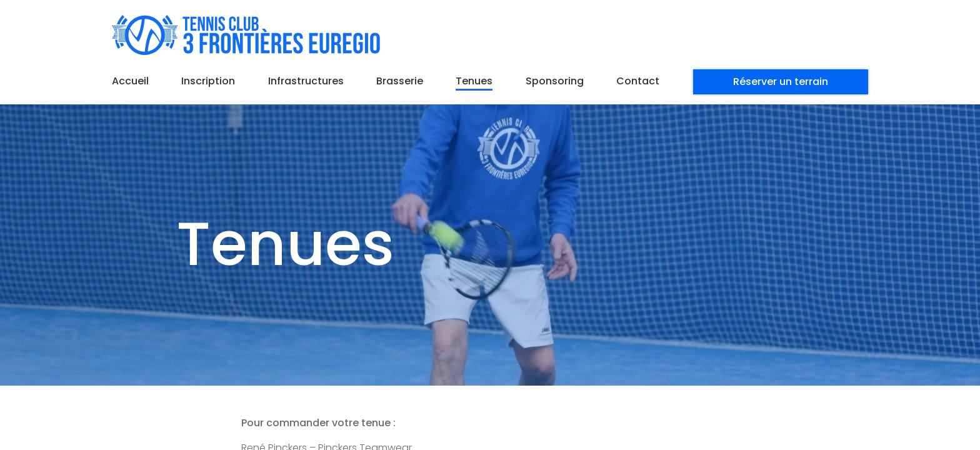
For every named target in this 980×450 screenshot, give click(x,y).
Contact (638, 81)
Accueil (130, 81)
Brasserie (400, 81)
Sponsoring (555, 81)
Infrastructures (306, 81)
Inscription (208, 81)
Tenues (474, 81)
